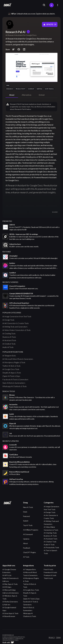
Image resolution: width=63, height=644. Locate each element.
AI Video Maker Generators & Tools (16, 330)
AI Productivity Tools (51, 547)
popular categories (12, 313)
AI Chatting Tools (9, 333)
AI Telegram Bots (9, 356)
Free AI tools (48, 569)
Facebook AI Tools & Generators (15, 379)
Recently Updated (11, 441)
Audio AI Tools (8, 347)
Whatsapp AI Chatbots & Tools (15, 386)
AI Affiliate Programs (31, 530)
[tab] (12, 95)
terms (58, 638)
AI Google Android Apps (9, 609)
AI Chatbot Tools (9, 344)
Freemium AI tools (50, 572)
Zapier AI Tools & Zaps (11, 376)
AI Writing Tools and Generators (15, 327)
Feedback (27, 548)
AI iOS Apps (7, 587)
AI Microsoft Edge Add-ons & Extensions (11, 591)
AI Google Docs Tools (11, 369)
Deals (25, 512)
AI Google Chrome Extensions (9, 571)
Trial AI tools (48, 578)
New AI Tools (28, 507)
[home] (7, 5)
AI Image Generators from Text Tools (17, 316)
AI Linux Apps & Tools (10, 613)
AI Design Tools (8, 320)
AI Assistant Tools (9, 340)
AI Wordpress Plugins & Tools (14, 362)
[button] (58, 5)
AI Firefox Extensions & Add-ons (10, 603)
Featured (26, 516)
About (25, 543)
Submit (26, 521)
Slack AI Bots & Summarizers (14, 383)
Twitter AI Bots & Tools (11, 366)
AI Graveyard (28, 534)
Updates (26, 539)
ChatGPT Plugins (30, 552)
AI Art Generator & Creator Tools (16, 323)
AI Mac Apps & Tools (10, 584)
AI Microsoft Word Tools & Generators (18, 359)
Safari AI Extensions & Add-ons (10, 580)
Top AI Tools (28, 525)
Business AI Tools (9, 337)
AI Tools (26, 557)
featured (7, 252)
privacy (52, 638)
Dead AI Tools (9, 391)
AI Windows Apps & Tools (10, 597)
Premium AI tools (50, 575)
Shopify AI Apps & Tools (12, 373)
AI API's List (7, 575)
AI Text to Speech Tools (50, 552)
